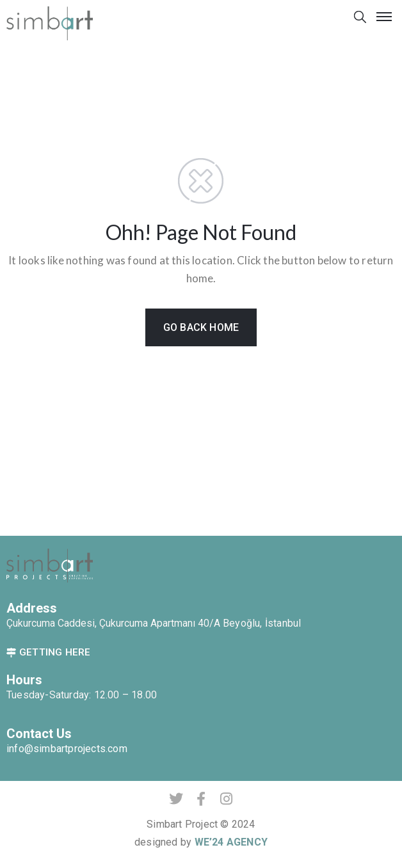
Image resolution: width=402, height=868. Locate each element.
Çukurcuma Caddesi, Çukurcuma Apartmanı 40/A (115, 623)
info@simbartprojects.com (67, 749)
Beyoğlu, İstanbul (262, 623)
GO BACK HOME (201, 327)
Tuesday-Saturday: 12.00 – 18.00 (82, 695)
